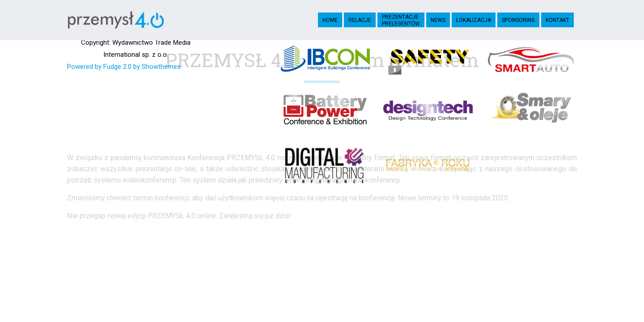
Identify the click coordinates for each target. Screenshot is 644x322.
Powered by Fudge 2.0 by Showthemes (124, 67)
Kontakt (557, 20)
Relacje (360, 20)
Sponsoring (518, 20)
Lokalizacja (474, 20)
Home (330, 20)
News (438, 20)
